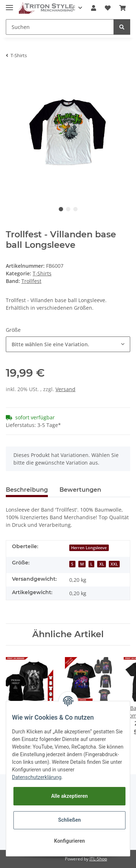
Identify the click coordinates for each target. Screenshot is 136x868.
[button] (94, 8)
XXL (114, 564)
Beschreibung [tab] (27, 490)
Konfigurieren (69, 841)
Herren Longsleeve (89, 548)
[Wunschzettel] (108, 8)
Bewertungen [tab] (80, 490)
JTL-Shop (98, 859)
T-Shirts (42, 273)
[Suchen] (60, 27)
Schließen (69, 820)
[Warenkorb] (123, 8)
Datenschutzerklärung (37, 777)
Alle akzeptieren (69, 796)
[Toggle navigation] (9, 5)
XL (102, 564)
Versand (65, 389)
